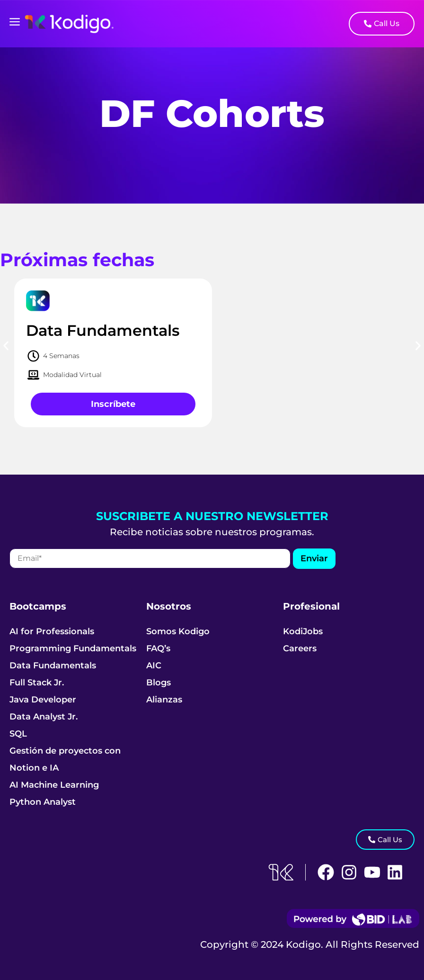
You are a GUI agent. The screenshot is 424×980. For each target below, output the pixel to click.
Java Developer (43, 700)
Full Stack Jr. (37, 683)
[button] (6, 346)
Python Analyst (43, 802)
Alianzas (164, 700)
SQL (18, 734)
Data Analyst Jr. (44, 717)
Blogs (159, 683)
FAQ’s (158, 648)
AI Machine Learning (54, 785)
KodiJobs (303, 631)
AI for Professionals (52, 631)
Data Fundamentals (53, 665)
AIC (154, 665)
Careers (300, 648)
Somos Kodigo (178, 631)
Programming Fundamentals (73, 648)
